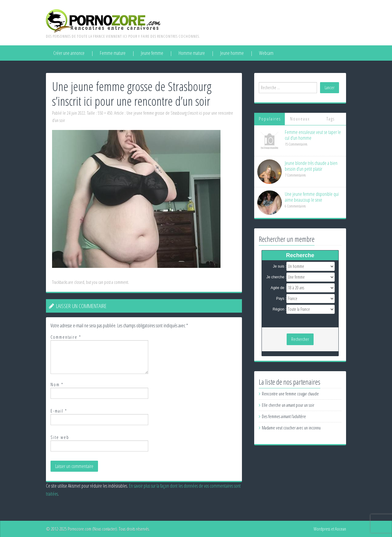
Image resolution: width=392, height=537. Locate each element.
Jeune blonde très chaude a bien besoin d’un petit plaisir (311, 166)
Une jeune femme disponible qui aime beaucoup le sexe (312, 197)
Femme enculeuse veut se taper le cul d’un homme (313, 135)
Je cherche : (276, 277)
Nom (57, 385)
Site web (60, 437)
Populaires (270, 119)
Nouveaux (300, 119)
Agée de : (279, 288)
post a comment (116, 282)
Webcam (266, 53)
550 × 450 (105, 113)
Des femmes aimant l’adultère (284, 416)
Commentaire (66, 337)
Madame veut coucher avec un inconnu (291, 428)
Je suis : (280, 266)
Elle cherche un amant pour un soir (288, 405)
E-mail (59, 411)
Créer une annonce (69, 53)
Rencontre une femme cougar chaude (290, 394)
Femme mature (113, 53)
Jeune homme (232, 53)
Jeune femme (152, 53)
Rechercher (300, 339)
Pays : (281, 299)
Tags (331, 119)
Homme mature (192, 53)
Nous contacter (105, 529)
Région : (279, 309)
